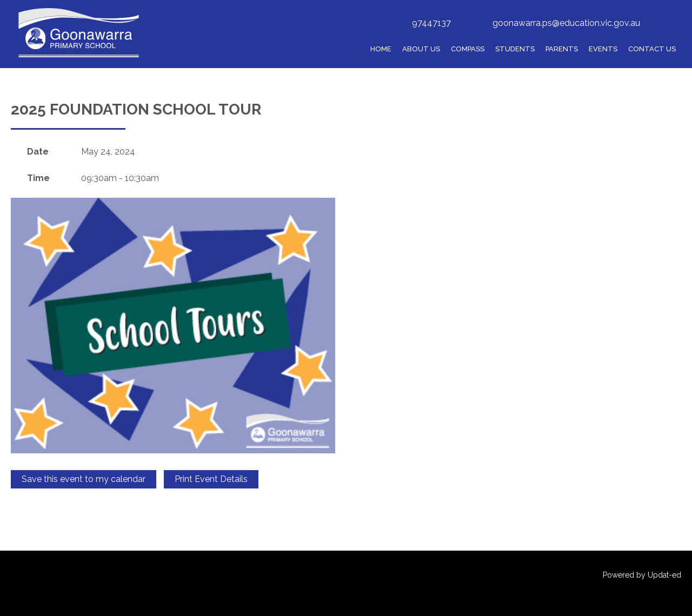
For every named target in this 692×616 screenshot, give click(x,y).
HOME (381, 49)
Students (515, 49)
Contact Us (652, 49)
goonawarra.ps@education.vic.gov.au (566, 23)
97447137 (431, 23)
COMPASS (468, 49)
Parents (562, 49)
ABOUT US (421, 49)
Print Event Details (211, 479)
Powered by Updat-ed (642, 575)
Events (603, 49)
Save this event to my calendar (84, 479)
